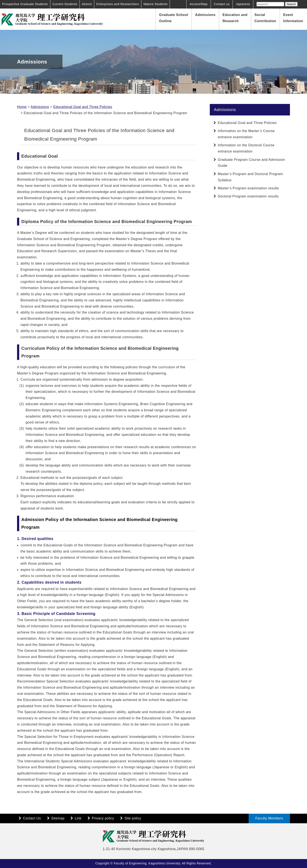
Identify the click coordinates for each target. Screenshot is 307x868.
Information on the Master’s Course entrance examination (246, 134)
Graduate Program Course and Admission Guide (252, 163)
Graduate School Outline (174, 18)
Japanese (243, 4)
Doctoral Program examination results (248, 196)
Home (22, 107)
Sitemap (58, 818)
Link (78, 818)
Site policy (133, 818)
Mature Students (156, 4)
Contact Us (32, 818)
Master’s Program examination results (248, 188)
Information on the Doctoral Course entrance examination (246, 148)
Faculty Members (269, 818)
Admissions (205, 15)
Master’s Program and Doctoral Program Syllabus (251, 177)
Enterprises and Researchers (118, 4)
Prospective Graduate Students (25, 4)
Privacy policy (103, 818)
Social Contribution (265, 18)
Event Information (293, 18)
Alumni (87, 4)
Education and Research (235, 18)
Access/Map (199, 4)
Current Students (65, 4)
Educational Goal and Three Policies (83, 107)
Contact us (222, 4)
